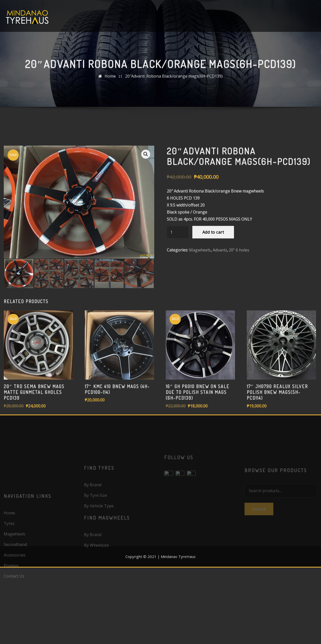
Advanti (220, 291)
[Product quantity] (178, 273)
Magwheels (200, 291)
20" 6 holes (239, 291)
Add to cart (213, 273)
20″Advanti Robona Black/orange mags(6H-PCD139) (174, 79)
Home (110, 79)
